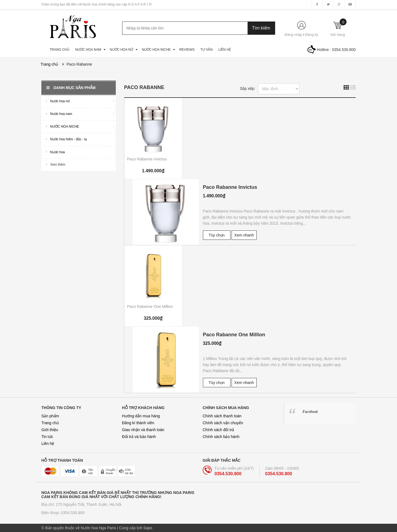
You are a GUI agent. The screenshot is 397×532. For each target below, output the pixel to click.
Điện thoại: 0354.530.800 (63, 513)
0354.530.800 (344, 50)
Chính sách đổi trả (218, 430)
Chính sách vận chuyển (223, 423)
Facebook (310, 412)
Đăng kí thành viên (138, 423)
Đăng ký (312, 35)
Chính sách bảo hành (221, 437)
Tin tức (47, 437)
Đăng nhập (293, 35)
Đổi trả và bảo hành (139, 437)
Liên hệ (48, 444)
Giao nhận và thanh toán (143, 430)
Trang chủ (50, 423)
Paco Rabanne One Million (150, 307)
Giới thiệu (50, 430)
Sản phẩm (50, 416)
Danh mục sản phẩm (71, 88)
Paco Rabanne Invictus (147, 159)
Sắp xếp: (248, 88)
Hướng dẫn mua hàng (141, 416)
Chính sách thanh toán (222, 416)
